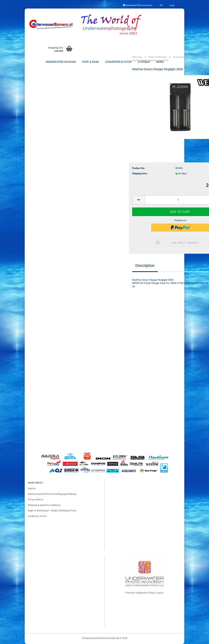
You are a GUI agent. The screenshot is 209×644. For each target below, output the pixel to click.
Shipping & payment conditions (44, 505)
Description (145, 265)
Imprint (32, 489)
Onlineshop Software (93, 638)
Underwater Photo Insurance (138, 5)
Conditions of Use (37, 516)
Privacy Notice (36, 500)
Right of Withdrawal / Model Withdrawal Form (52, 511)
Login (172, 5)
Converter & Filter (118, 62)
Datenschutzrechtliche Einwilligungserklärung (52, 494)
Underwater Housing (61, 62)
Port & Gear (90, 62)
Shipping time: (140, 174)
